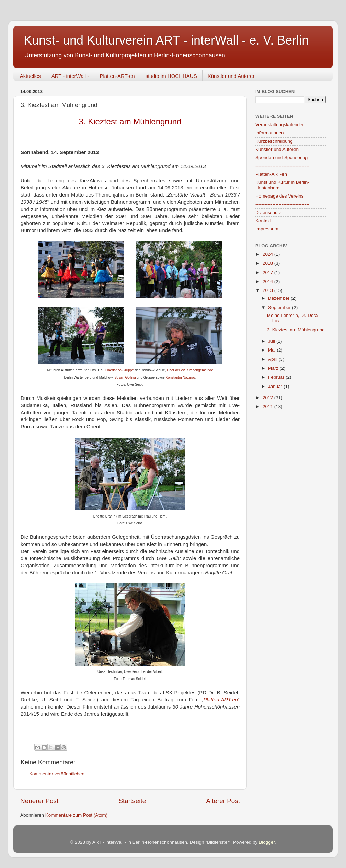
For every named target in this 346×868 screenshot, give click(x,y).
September (280, 307)
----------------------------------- (282, 166)
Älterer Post (223, 801)
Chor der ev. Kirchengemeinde (190, 370)
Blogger (267, 842)
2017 (268, 272)
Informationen (270, 133)
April (273, 359)
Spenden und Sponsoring (281, 158)
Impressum (267, 229)
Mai (273, 350)
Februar (277, 377)
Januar (276, 386)
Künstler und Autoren (232, 76)
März (274, 368)
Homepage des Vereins (279, 196)
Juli (272, 341)
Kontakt (263, 221)
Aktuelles (30, 76)
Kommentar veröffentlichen (57, 774)
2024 (268, 254)
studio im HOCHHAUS (171, 76)
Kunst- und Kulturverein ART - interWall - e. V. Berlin (166, 40)
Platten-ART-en (117, 76)
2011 (268, 407)
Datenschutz (268, 212)
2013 (268, 290)
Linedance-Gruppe (120, 370)
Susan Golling (125, 377)
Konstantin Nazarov (180, 377)
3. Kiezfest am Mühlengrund (296, 330)
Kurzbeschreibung (274, 141)
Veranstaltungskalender (280, 125)
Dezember (279, 298)
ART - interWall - (70, 76)
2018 (268, 263)
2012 (268, 398)
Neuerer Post (39, 801)
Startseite (132, 801)
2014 (268, 281)
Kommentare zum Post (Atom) (77, 815)
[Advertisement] (290, 455)
